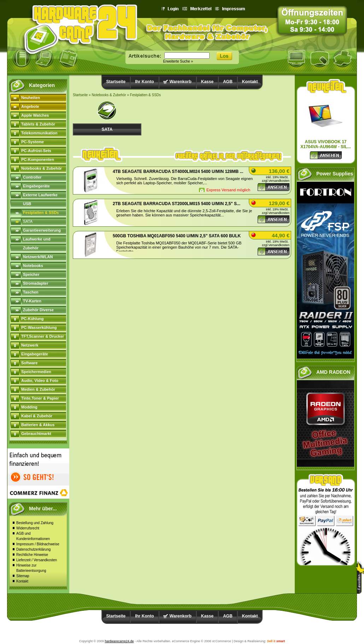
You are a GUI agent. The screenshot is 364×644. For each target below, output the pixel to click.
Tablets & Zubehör (38, 124)
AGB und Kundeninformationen (33, 536)
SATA (28, 221)
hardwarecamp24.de (119, 641)
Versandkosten (279, 181)
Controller (32, 177)
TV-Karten (32, 301)
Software (29, 363)
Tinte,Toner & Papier (40, 398)
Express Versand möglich (228, 190)
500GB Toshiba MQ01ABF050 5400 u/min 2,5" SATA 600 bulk (177, 236)
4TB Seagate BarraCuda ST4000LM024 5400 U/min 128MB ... (178, 172)
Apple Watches (35, 115)
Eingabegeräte (36, 186)
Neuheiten (31, 98)
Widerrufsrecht (28, 528)
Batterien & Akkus (38, 425)
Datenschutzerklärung (33, 549)
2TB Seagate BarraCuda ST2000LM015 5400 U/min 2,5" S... (177, 204)
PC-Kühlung (33, 319)
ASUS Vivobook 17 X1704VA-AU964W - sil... (326, 144)
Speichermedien (36, 372)
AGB (228, 82)
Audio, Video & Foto (40, 381)
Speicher (31, 274)
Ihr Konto (144, 82)
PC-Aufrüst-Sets (36, 151)
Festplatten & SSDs (41, 213)
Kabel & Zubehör (37, 416)
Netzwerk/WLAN (38, 257)
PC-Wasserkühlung (39, 327)
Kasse (207, 82)
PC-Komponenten (38, 159)
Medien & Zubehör (38, 389)
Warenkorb (181, 82)
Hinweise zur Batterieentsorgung (31, 568)
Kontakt (22, 581)
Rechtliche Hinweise (32, 555)
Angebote (30, 106)
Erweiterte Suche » (178, 61)
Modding (29, 407)
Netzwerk (30, 345)
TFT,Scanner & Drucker (43, 336)
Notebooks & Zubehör (42, 168)
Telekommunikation (39, 133)
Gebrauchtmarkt (36, 434)
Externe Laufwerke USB (40, 199)
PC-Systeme (33, 142)
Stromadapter (36, 283)
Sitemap (23, 576)
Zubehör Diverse (38, 310)
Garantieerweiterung (42, 230)
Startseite (116, 82)
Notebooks (33, 266)
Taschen (31, 292)
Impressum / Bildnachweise (38, 544)
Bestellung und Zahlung (35, 523)
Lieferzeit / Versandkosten (37, 560)
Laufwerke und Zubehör (37, 243)
